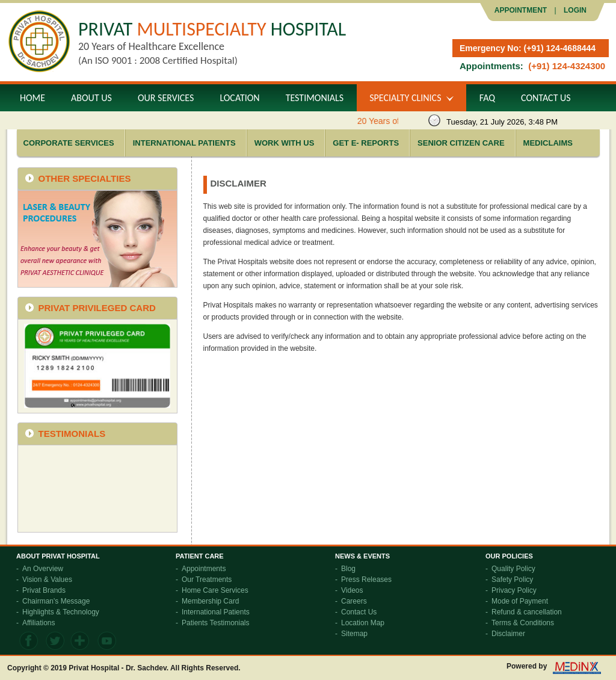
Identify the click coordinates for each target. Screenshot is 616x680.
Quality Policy (513, 569)
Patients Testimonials (216, 623)
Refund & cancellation (527, 612)
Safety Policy (512, 580)
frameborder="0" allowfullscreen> (97, 488)
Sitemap (354, 634)
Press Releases (366, 580)
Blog (348, 569)
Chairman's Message (56, 601)
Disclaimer (508, 634)
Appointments (204, 569)
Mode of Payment (520, 601)
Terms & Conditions (523, 623)
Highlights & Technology (61, 612)
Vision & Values (47, 580)
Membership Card (210, 601)
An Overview (43, 569)
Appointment (521, 10)
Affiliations (38, 623)
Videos (352, 590)
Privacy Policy (514, 590)
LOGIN (574, 10)
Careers (354, 601)
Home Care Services (215, 590)
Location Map (363, 623)
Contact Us (359, 612)
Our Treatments (207, 580)
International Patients (216, 612)
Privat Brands (44, 590)
